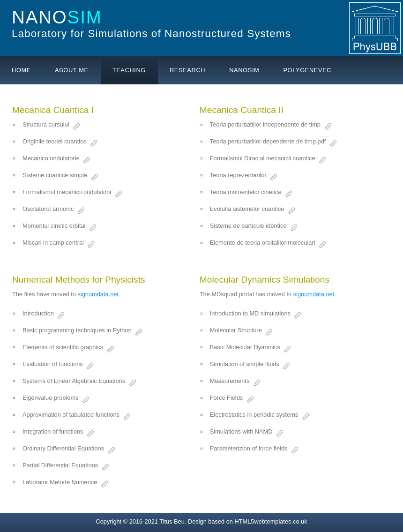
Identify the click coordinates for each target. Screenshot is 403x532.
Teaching (129, 70)
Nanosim (244, 70)
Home (21, 70)
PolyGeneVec (307, 70)
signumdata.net (98, 294)
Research (187, 70)
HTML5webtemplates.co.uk (271, 521)
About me (72, 70)
